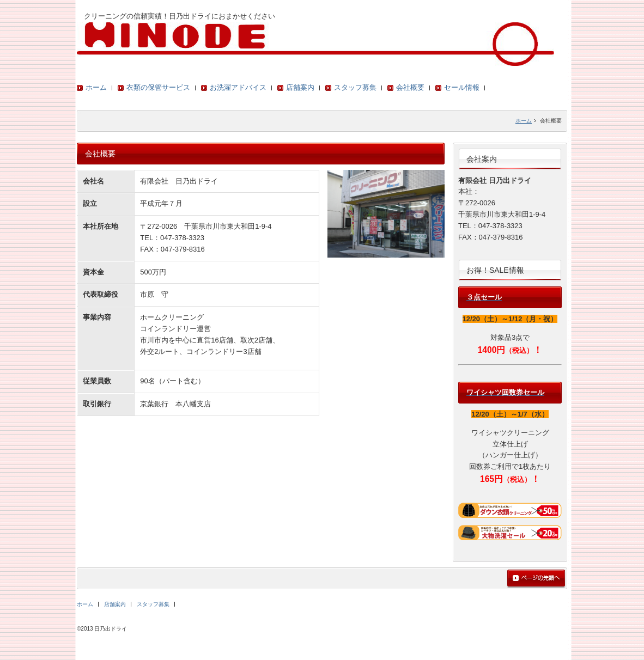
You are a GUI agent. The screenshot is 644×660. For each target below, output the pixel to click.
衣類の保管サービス (158, 87)
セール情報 (462, 87)
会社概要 (410, 87)
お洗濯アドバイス (238, 87)
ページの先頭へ (536, 579)
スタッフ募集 (355, 87)
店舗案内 (300, 87)
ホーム (96, 87)
